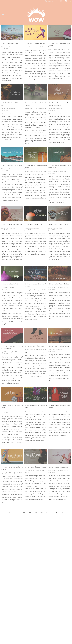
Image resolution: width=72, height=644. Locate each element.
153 (23, 512)
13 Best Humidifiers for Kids (33, 224)
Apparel (51, 49)
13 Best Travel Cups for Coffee (58, 224)
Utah (15, 47)
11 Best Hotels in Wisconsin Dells (11, 165)
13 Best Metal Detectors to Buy (59, 346)
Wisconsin (17, 169)
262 (57, 512)
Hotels (3, 47)
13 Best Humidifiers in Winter (10, 284)
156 (41, 512)
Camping (27, 290)
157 (47, 512)
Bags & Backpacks (30, 47)
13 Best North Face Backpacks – (35, 43)
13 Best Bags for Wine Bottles (58, 467)
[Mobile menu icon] (3, 14)
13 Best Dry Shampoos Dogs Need (12, 224)
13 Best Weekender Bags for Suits (35, 467)
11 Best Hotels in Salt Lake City (11, 43)
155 (35, 512)
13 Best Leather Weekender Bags (59, 284)
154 (29, 512)
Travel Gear (57, 49)
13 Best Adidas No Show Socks (34, 346)
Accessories (4, 109)
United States (9, 47)
